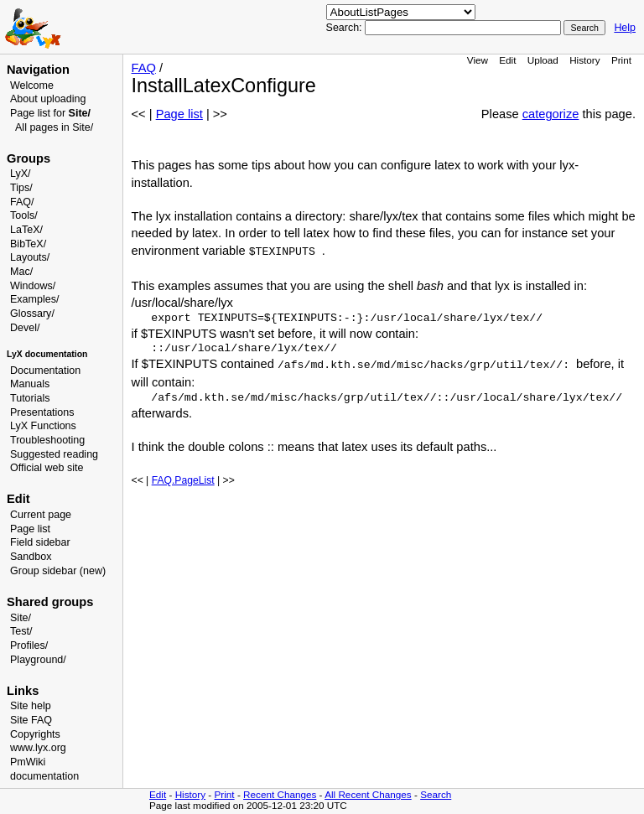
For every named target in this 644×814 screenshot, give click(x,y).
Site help (31, 706)
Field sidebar (40, 542)
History (584, 60)
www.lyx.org (38, 748)
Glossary (31, 314)
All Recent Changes (368, 794)
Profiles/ (29, 645)
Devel (23, 328)
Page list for (50, 113)
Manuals (30, 384)
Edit (507, 60)
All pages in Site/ (54, 127)
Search (436, 794)
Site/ (21, 618)
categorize (551, 114)
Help (625, 28)
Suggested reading (54, 454)
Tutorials (30, 398)
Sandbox (31, 557)
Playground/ (38, 660)
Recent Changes (280, 794)
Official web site (47, 468)
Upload (543, 60)
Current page (41, 515)
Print (621, 60)
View (478, 60)
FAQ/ (22, 202)
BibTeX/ (28, 244)
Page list (30, 529)
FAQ (144, 68)
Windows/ (33, 286)
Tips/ (21, 188)
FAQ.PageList (183, 480)
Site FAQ (31, 720)
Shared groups (50, 602)
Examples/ (34, 299)
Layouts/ (30, 257)
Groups (29, 158)
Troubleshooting (47, 440)
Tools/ (24, 215)
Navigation (38, 70)
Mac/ (21, 272)
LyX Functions (43, 426)
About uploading (48, 99)
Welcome (32, 86)
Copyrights (35, 734)
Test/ (21, 631)
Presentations (42, 412)
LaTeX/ (26, 230)
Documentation (45, 371)
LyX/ (21, 174)
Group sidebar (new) (58, 571)
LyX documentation (47, 354)
